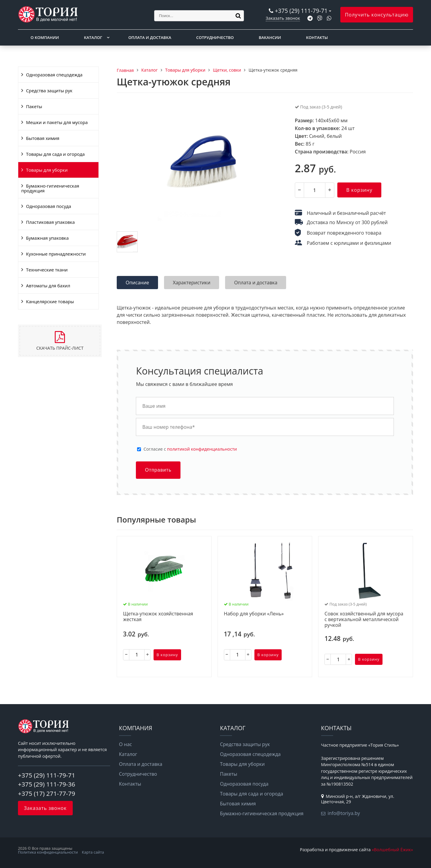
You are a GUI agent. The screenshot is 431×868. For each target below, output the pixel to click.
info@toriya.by (344, 813)
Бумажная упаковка (47, 238)
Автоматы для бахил (48, 286)
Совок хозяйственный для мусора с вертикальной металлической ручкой (364, 620)
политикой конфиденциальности (202, 449)
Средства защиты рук (49, 90)
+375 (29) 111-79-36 (47, 784)
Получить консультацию (377, 15)
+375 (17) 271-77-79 (47, 793)
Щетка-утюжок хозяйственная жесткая (158, 617)
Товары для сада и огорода (55, 154)
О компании (45, 37)
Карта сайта (93, 852)
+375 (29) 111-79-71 (301, 11)
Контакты (317, 37)
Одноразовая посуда (48, 206)
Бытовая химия (43, 138)
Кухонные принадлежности (56, 254)
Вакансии (270, 37)
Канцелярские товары (50, 301)
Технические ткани (47, 270)
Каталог (93, 37)
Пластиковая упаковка (50, 222)
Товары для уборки (47, 170)
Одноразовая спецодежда (54, 75)
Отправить (158, 470)
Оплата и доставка (150, 37)
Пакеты (34, 106)
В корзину (359, 190)
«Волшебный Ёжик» (392, 850)
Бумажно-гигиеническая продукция (50, 188)
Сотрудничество (215, 37)
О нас (126, 744)
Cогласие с (190, 449)
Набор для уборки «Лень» (254, 614)
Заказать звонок (283, 18)
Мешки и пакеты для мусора (57, 122)
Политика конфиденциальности (48, 852)
